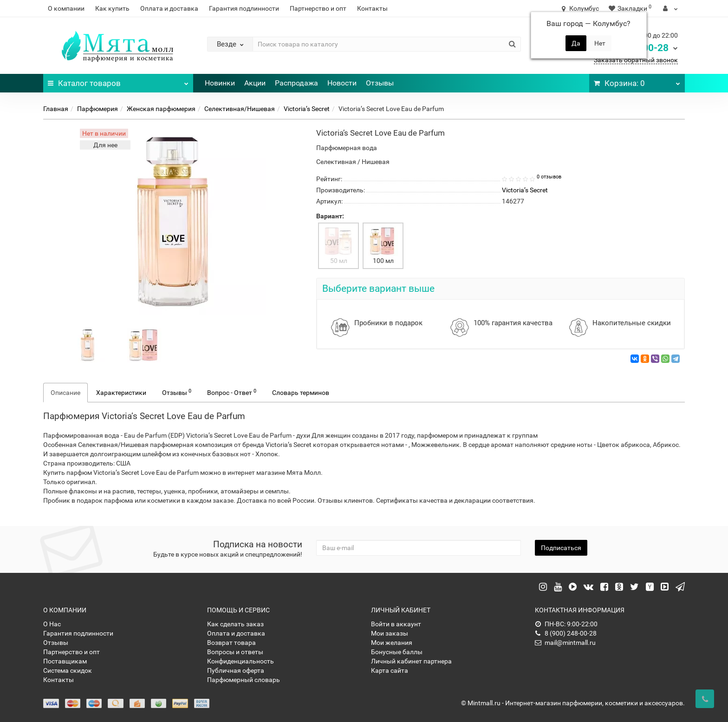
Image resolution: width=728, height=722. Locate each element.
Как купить (112, 8)
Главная (56, 109)
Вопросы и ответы (235, 652)
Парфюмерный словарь (244, 680)
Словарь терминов (301, 393)
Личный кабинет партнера (411, 661)
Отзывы (380, 83)
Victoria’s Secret (307, 109)
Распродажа (296, 83)
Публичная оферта (236, 670)
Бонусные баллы (397, 652)
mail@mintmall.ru (565, 643)
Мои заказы (390, 633)
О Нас (52, 624)
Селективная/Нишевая (240, 109)
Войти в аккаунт (396, 624)
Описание (65, 393)
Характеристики (121, 393)
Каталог (118, 81)
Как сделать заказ (235, 624)
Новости (342, 83)
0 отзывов (549, 177)
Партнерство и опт (318, 8)
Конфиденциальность (240, 661)
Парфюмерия (97, 109)
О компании (66, 8)
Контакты (372, 8)
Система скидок (68, 670)
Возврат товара (231, 643)
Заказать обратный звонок (636, 60)
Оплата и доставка (169, 8)
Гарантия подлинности (244, 8)
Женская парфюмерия (161, 109)
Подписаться (561, 548)
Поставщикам (65, 661)
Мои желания (392, 643)
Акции (255, 83)
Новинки (220, 83)
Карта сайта (390, 670)
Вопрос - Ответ (232, 392)
